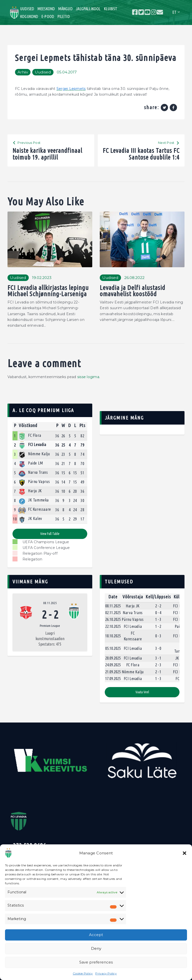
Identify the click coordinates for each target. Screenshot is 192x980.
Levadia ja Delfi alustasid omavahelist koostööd (132, 291)
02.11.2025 (113, 613)
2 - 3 (158, 665)
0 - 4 (158, 613)
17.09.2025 (113, 679)
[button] (184, 853)
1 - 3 (158, 619)
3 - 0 (158, 648)
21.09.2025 (113, 672)
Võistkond (28, 425)
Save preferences (96, 962)
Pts (82, 425)
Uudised (43, 72)
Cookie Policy (83, 973)
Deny (96, 948)
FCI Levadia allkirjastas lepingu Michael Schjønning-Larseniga (48, 291)
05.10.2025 (113, 648)
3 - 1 (158, 658)
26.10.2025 (113, 619)
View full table (50, 534)
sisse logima (88, 377)
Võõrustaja (133, 597)
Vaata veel (142, 692)
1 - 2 (158, 626)
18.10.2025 (113, 636)
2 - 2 (158, 606)
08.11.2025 (50, 603)
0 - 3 (158, 636)
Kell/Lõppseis (158, 597)
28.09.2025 (113, 658)
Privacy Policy (106, 973)
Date (113, 597)
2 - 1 (158, 672)
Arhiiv (23, 72)
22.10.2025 (113, 626)
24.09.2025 (113, 665)
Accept (96, 935)
